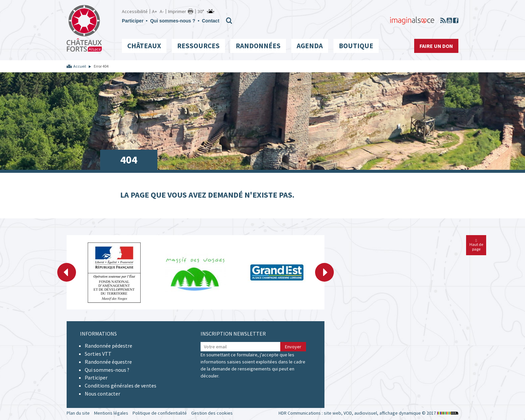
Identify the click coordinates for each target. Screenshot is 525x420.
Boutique (356, 46)
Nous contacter (102, 394)
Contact (211, 21)
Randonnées (258, 46)
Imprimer (177, 11)
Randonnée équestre (108, 362)
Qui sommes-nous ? (173, 21)
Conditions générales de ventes (121, 386)
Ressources (198, 46)
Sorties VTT (98, 354)
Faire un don (436, 46)
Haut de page (476, 245)
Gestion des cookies (212, 413)
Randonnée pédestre (108, 346)
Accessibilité (135, 11)
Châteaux (144, 46)
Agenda (310, 46)
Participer (133, 21)
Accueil (80, 66)
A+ (155, 11)
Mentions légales (111, 413)
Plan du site (78, 413)
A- (162, 11)
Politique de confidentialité (160, 413)
